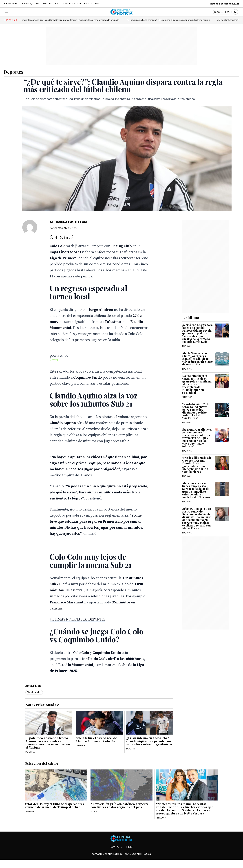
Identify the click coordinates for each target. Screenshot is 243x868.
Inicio (129, 847)
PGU (57, 3)
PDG (38, 3)
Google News (222, 12)
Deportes (13, 72)
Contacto (116, 847)
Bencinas (47, 3)
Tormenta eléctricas (71, 3)
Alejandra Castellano (69, 222)
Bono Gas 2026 (92, 3)
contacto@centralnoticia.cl (108, 854)
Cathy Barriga (27, 3)
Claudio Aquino (34, 692)
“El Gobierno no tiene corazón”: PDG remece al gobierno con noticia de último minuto (175, 20)
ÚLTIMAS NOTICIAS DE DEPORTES (77, 619)
